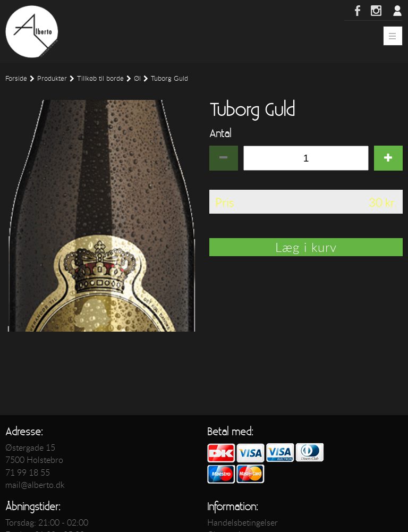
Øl (137, 78)
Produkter (52, 78)
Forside (16, 78)
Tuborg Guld (169, 78)
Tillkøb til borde (100, 78)
